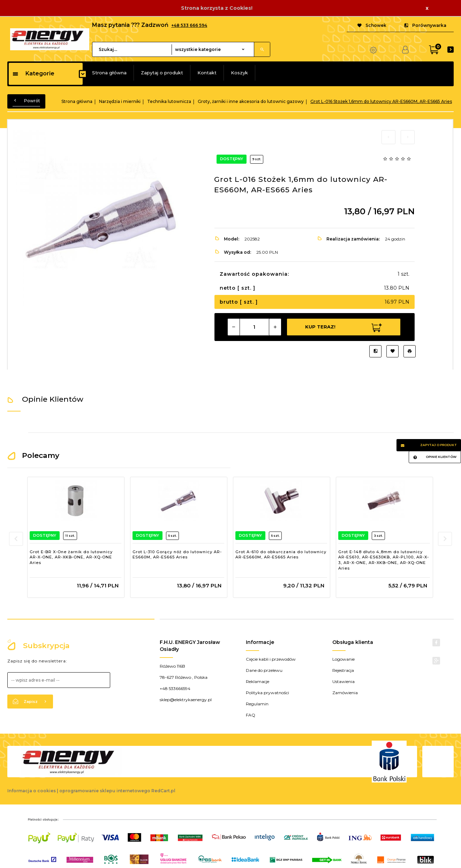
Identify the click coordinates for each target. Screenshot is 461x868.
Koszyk (239, 73)
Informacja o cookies (32, 791)
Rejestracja (343, 670)
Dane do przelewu (264, 670)
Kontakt (207, 73)
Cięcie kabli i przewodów (271, 659)
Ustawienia (343, 681)
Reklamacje (258, 681)
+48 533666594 (175, 688)
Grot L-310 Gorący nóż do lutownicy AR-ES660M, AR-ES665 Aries (177, 555)
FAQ (251, 715)
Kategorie (33, 73)
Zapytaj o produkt (162, 73)
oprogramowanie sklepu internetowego (105, 791)
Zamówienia (345, 693)
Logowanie (343, 659)
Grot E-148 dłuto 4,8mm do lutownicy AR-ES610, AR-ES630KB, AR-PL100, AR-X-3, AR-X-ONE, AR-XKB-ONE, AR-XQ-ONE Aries (384, 560)
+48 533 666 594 (189, 25)
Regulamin (257, 704)
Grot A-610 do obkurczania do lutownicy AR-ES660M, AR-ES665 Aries (281, 555)
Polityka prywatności (267, 693)
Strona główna (109, 73)
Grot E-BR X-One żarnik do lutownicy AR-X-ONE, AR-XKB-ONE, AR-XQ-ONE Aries (71, 557)
